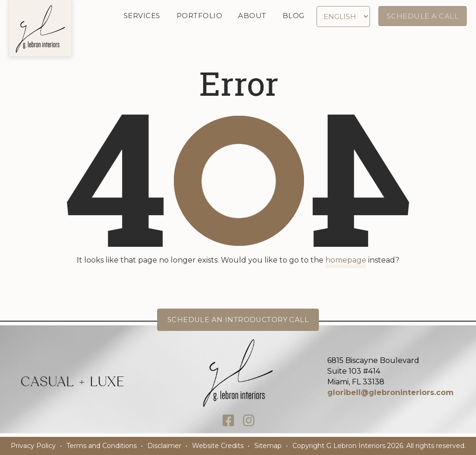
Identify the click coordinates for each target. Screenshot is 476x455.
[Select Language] (344, 16)
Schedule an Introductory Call (238, 320)
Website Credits (218, 446)
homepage (346, 260)
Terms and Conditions (102, 446)
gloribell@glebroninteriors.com (390, 392)
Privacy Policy (33, 446)
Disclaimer (164, 446)
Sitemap (268, 446)
